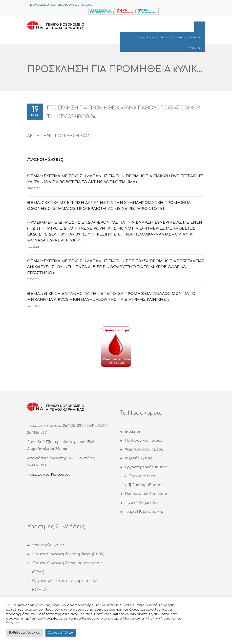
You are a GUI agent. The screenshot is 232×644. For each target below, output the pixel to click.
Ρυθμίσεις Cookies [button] (25, 633)
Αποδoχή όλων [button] (61, 633)
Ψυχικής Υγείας (138, 458)
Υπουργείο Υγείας (48, 545)
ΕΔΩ (85, 136)
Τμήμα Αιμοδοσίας (146, 485)
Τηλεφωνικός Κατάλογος (49, 475)
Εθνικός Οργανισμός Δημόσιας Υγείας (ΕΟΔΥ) (67, 568)
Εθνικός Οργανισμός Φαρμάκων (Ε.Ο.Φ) (68, 554)
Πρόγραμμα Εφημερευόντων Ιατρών (60, 5)
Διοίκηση (133, 432)
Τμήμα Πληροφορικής (144, 512)
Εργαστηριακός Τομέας (146, 467)
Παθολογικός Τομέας (144, 440)
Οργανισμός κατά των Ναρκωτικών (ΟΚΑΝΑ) (64, 585)
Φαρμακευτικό (142, 476)
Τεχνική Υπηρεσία (141, 503)
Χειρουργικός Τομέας (144, 449)
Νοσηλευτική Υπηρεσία (146, 494)
